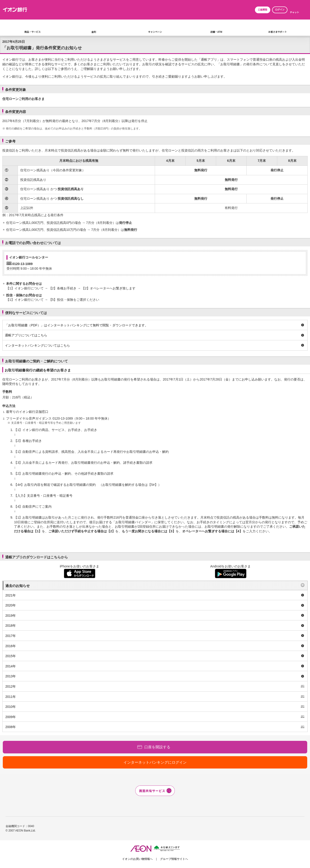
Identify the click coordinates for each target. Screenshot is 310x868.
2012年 (11, 686)
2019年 (11, 616)
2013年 (11, 676)
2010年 (11, 707)
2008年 (11, 727)
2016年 (11, 646)
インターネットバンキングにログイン (155, 762)
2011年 (11, 697)
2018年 (11, 626)
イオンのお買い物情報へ (137, 859)
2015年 (11, 656)
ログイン (280, 10)
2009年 (11, 717)
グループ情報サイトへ (174, 859)
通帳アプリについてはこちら (26, 335)
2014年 (11, 666)
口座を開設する (157, 747)
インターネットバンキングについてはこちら (37, 345)
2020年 (11, 605)
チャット (294, 12)
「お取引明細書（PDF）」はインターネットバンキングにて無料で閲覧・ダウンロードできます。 (76, 325)
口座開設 (263, 10)
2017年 (11, 636)
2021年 (11, 595)
